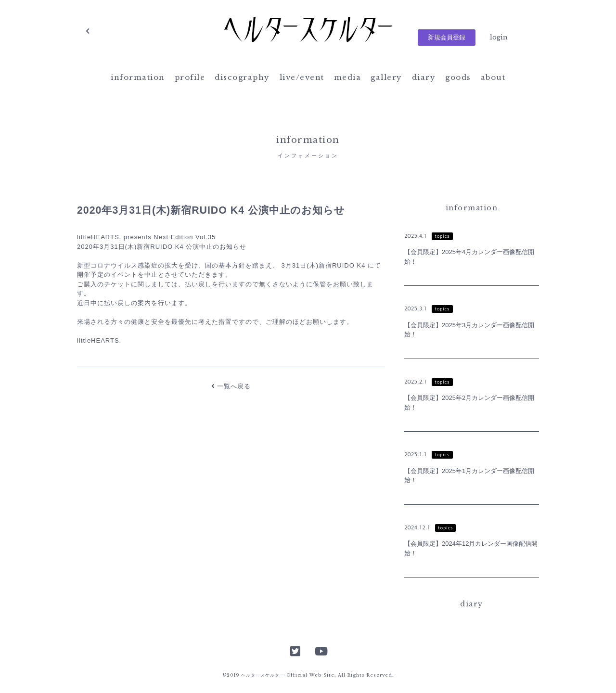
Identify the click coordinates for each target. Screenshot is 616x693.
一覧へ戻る (231, 386)
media (348, 77)
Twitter (295, 650)
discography (242, 77)
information (138, 77)
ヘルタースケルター (308, 31)
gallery (386, 77)
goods (458, 77)
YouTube (321, 650)
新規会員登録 (447, 37)
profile (190, 77)
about (493, 77)
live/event (302, 77)
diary (424, 77)
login (499, 37)
